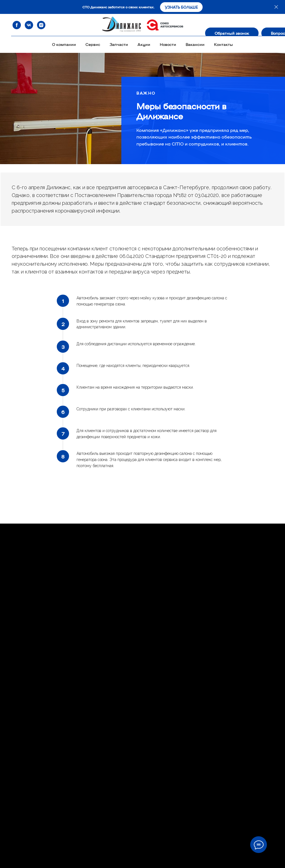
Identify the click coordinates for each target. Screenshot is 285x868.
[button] (232, 33)
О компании (64, 44)
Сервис (93, 44)
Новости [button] (168, 44)
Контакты (223, 44)
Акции (144, 44)
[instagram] (41, 25)
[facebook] (17, 25)
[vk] (29, 25)
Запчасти (119, 44)
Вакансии (195, 44)
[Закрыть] (276, 7)
